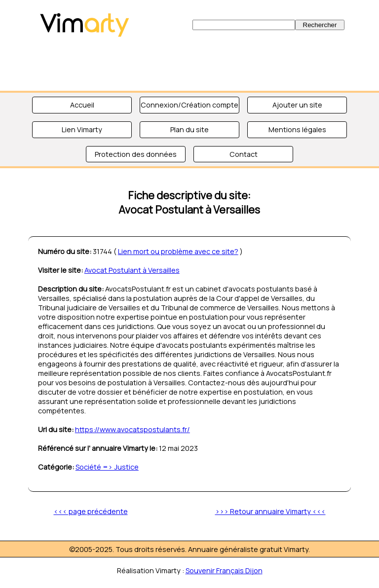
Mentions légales (297, 129)
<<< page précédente (91, 511)
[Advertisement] (189, 64)
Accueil (82, 105)
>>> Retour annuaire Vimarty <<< (270, 511)
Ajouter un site (297, 105)
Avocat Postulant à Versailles (132, 270)
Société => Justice (107, 467)
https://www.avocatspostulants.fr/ (133, 429)
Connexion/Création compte (189, 105)
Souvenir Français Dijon (224, 570)
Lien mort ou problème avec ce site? (178, 251)
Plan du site (189, 129)
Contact (244, 154)
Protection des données (136, 154)
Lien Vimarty (82, 129)
